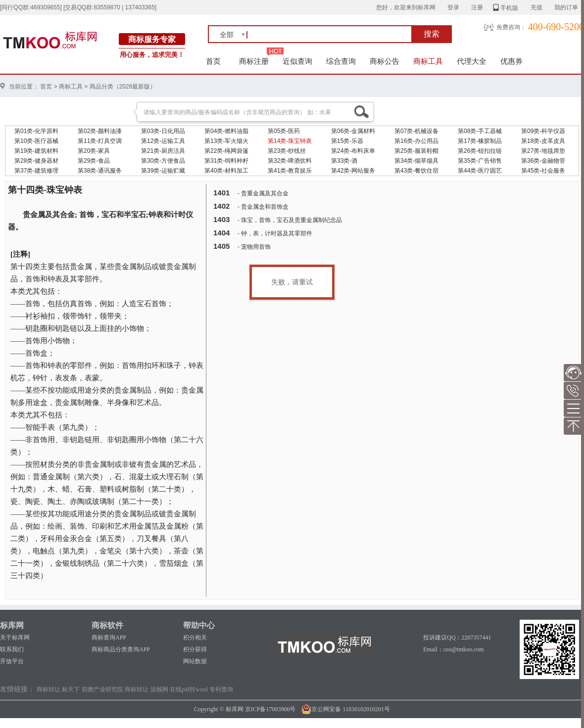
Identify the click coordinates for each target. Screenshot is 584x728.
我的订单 (566, 7)
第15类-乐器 (347, 141)
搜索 (432, 34)
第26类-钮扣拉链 (480, 151)
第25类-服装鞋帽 (416, 151)
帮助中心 (199, 625)
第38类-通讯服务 (100, 171)
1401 (221, 193)
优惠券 (511, 61)
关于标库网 (15, 637)
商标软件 (107, 625)
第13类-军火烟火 (226, 141)
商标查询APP (109, 637)
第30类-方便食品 (163, 161)
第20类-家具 (94, 151)
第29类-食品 (94, 161)
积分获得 (195, 649)
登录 (453, 7)
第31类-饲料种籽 (226, 161)
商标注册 (254, 61)
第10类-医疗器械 (36, 141)
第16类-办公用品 (416, 141)
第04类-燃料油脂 (226, 131)
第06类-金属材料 (353, 131)
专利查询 (221, 689)
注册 (477, 7)
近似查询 (297, 61)
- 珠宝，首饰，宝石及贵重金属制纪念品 (290, 220)
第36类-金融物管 (543, 161)
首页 (214, 61)
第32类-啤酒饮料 (290, 161)
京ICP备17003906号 (270, 709)
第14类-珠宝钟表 (290, 141)
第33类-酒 (344, 161)
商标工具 (428, 61)
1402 (221, 206)
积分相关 (195, 637)
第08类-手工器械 (480, 131)
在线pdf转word (189, 689)
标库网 (12, 625)
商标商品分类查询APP (121, 649)
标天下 (71, 689)
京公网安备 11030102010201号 (346, 709)
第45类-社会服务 (543, 171)
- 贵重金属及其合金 (263, 193)
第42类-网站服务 (353, 171)
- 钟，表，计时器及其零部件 (275, 233)
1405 (221, 246)
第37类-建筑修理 (36, 171)
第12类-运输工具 (163, 141)
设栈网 (159, 689)
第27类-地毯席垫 (543, 151)
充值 (536, 7)
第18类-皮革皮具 (543, 141)
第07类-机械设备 (416, 131)
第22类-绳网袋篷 (226, 151)
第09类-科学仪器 (543, 131)
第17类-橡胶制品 (480, 141)
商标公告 (385, 61)
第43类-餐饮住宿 (416, 171)
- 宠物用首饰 (254, 247)
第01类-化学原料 (36, 131)
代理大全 (472, 61)
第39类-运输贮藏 (163, 171)
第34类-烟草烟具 (416, 161)
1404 (221, 233)
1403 (221, 219)
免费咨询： (511, 27)
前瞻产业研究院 (102, 689)
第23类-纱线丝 (287, 151)
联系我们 (12, 649)
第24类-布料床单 (353, 151)
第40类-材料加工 (226, 171)
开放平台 (12, 661)
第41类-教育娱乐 (290, 171)
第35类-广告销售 (480, 161)
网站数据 (195, 661)
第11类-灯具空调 (100, 141)
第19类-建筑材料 (36, 151)
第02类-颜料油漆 (100, 131)
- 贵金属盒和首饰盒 (263, 207)
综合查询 (341, 61)
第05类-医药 (284, 131)
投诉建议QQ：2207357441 (457, 637)
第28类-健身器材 (36, 161)
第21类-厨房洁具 (163, 151)
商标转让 (49, 689)
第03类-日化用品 (163, 131)
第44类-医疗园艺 (480, 171)
